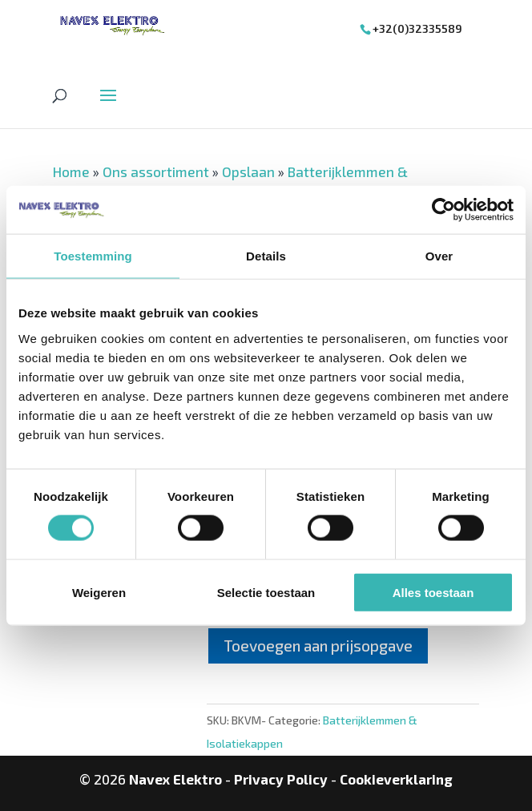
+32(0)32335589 (417, 28)
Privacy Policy (281, 779)
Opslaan (248, 171)
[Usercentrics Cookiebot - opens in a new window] (443, 210)
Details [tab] (266, 256)
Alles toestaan (433, 592)
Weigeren (99, 592)
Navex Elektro (175, 779)
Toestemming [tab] (93, 256)
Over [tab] (439, 256)
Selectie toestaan (266, 592)
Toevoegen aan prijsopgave (318, 646)
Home (71, 171)
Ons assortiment (156, 171)
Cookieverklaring (396, 779)
